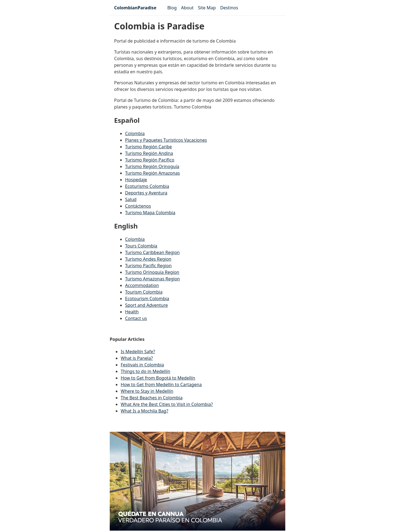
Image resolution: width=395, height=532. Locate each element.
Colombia (135, 133)
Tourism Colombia (144, 292)
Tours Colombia (141, 246)
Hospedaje (136, 180)
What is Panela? (137, 358)
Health (132, 312)
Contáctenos (138, 206)
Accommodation (142, 285)
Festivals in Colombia (142, 365)
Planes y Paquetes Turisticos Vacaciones (166, 140)
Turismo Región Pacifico (150, 160)
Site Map (207, 8)
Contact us (136, 318)
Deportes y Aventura (146, 193)
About (187, 8)
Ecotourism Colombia (147, 299)
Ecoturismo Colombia (147, 186)
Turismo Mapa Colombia (150, 213)
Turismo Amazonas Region (153, 279)
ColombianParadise (135, 8)
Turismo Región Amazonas (153, 173)
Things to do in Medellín (146, 371)
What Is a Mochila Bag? (144, 411)
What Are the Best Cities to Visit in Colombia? (167, 404)
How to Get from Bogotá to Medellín (158, 378)
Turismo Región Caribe (149, 147)
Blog (172, 8)
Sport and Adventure (146, 305)
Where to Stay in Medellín (147, 391)
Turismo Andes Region (148, 259)
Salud (131, 199)
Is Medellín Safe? (138, 352)
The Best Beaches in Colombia (152, 398)
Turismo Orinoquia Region (152, 272)
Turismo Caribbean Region (152, 252)
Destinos (229, 8)
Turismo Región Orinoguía (152, 166)
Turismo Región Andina (149, 153)
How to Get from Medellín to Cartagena (161, 385)
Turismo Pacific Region (148, 266)
